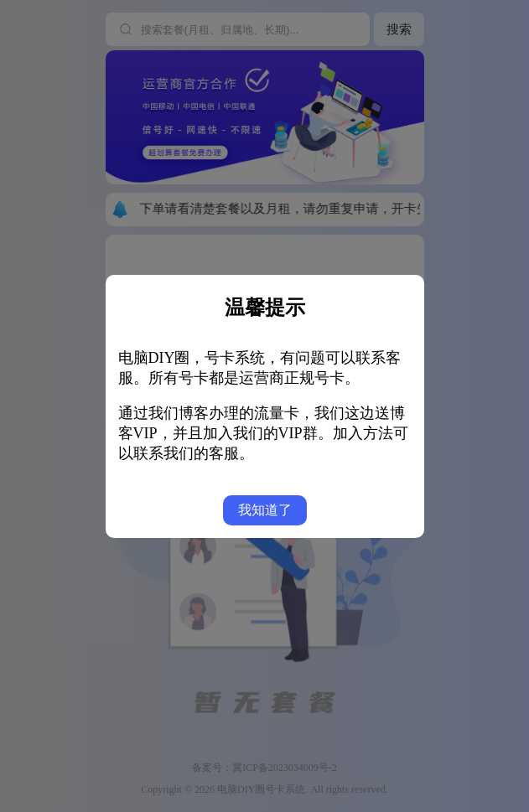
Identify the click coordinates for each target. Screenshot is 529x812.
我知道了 (265, 510)
